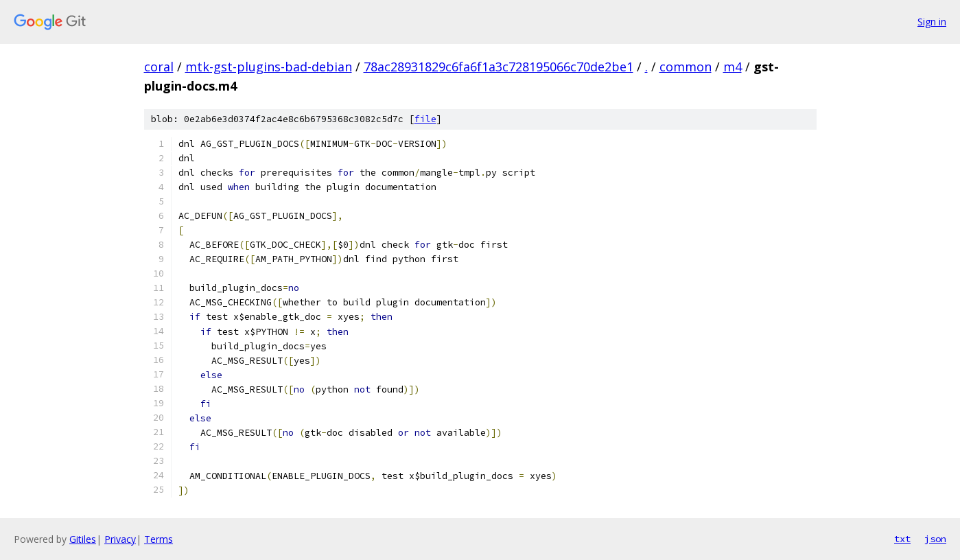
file (425, 119)
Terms (159, 539)
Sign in (932, 22)
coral (159, 67)
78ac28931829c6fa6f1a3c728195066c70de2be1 (499, 67)
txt (902, 539)
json (935, 539)
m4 (733, 67)
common (686, 67)
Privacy (120, 539)
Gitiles (83, 539)
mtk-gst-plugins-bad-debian (269, 67)
